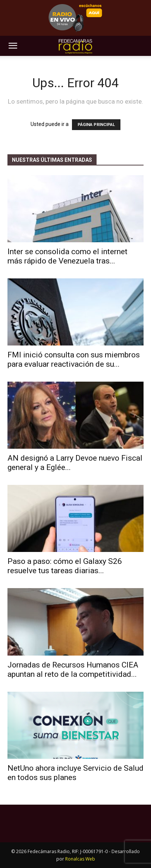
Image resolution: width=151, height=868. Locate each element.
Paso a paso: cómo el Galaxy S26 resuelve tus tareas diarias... (65, 566)
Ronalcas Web (80, 859)
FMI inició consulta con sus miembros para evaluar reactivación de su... (74, 359)
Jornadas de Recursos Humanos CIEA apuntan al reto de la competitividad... (73, 670)
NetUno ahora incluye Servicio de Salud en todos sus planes (75, 773)
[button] (13, 46)
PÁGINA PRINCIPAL (96, 125)
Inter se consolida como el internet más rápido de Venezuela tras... (67, 256)
